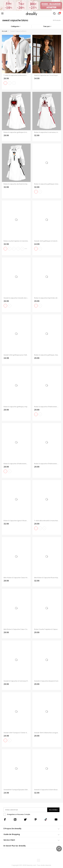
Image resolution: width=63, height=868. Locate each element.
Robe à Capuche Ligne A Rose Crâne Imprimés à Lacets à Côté (16, 521)
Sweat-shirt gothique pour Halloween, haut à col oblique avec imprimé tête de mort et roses (16, 355)
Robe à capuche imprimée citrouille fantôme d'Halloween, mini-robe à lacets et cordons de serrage (47, 298)
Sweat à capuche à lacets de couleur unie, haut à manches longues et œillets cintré (16, 298)
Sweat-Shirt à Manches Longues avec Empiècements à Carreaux (47, 733)
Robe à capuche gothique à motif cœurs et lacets (16, 132)
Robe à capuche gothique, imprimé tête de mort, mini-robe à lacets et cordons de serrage (16, 407)
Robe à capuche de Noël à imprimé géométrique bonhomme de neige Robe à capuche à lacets (16, 184)
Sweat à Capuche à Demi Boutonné (47, 790)
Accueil (5, 31)
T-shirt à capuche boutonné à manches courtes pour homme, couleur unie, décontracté (16, 75)
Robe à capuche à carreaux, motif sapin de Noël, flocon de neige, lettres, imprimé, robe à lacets (47, 132)
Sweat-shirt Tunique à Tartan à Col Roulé (16, 733)
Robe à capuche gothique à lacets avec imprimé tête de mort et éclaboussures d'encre (47, 184)
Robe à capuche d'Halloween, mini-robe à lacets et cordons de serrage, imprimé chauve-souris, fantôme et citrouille (47, 464)
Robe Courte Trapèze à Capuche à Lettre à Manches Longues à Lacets (47, 629)
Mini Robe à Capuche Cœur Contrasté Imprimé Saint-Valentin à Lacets (16, 629)
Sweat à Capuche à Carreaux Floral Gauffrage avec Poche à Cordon (16, 681)
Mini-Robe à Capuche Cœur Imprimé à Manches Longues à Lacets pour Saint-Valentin (16, 578)
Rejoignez (53, 810)
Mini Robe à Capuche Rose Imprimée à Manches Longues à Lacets (47, 578)
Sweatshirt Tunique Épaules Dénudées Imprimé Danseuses (16, 790)
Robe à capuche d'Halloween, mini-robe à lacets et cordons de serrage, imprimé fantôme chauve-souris (47, 407)
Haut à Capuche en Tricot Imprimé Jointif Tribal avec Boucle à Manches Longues (47, 75)
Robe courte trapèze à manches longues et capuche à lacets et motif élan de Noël (16, 241)
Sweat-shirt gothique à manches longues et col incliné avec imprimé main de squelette (47, 241)
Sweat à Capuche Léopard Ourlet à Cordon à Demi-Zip (47, 681)
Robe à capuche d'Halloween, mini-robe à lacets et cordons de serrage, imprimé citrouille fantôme (16, 464)
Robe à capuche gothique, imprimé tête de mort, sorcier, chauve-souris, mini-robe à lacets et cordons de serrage (47, 355)
